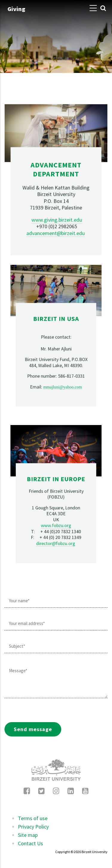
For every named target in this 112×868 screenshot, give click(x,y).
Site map (28, 835)
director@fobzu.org (56, 511)
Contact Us (30, 843)
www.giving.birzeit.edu (57, 212)
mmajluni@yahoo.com (58, 354)
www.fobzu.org (56, 505)
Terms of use (33, 818)
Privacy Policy (33, 827)
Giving (16, 9)
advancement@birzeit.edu (56, 222)
